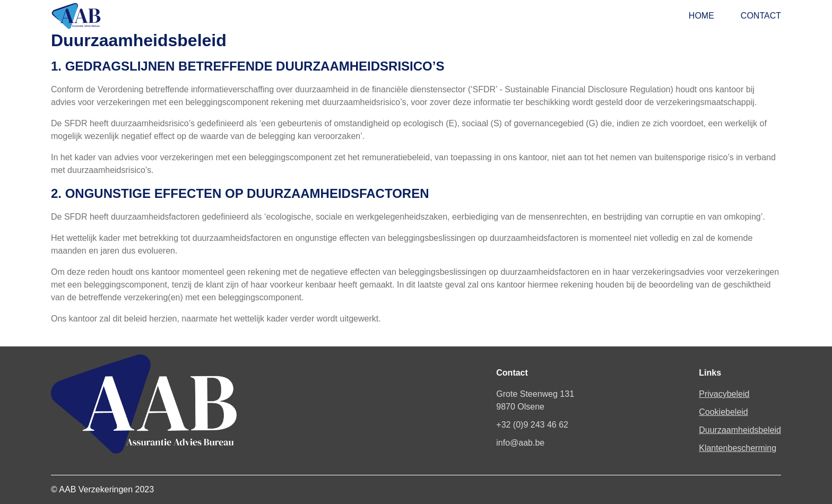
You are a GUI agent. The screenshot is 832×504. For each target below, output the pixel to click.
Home (701, 16)
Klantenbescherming (738, 448)
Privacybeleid (724, 394)
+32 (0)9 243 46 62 (532, 425)
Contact (761, 16)
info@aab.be (520, 443)
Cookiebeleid (723, 412)
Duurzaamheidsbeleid (740, 430)
